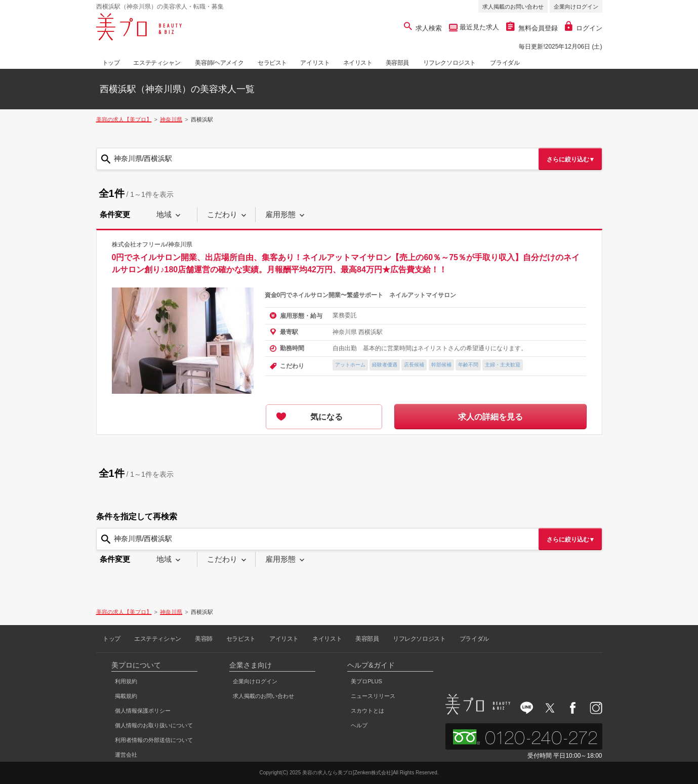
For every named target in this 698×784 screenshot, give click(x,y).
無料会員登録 (532, 28)
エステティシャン (157, 63)
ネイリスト (358, 63)
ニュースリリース (373, 696)
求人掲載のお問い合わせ (513, 7)
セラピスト (272, 63)
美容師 (204, 639)
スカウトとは (367, 711)
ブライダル (505, 63)
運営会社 (126, 755)
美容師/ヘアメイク (219, 63)
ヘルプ (359, 725)
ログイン (584, 28)
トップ (111, 63)
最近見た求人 (478, 27)
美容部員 (397, 63)
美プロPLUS (366, 681)
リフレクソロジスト (449, 63)
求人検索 (423, 28)
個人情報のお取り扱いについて (154, 725)
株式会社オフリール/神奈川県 (152, 244)
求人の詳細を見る (490, 417)
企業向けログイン (576, 7)
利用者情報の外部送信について (154, 740)
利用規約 (126, 681)
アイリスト (315, 63)
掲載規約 (126, 696)
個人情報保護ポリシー (143, 711)
